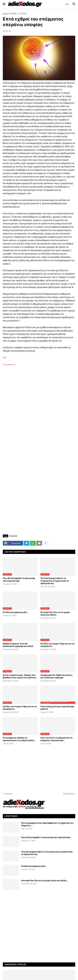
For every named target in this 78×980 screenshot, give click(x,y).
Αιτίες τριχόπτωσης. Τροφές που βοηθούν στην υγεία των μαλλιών (20, 676)
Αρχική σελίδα (10, 14)
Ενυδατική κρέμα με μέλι (15, 612)
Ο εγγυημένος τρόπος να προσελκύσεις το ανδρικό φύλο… (19, 739)
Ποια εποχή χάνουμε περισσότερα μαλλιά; (57, 708)
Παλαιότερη (68, 794)
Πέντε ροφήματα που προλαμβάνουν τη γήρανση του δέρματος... (47, 824)
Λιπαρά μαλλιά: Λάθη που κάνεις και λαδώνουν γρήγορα (57, 676)
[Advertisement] (40, 396)
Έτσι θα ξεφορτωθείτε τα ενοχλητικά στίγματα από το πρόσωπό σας (55, 581)
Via (4, 357)
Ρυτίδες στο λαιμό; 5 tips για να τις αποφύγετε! (57, 645)
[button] (4, 4)
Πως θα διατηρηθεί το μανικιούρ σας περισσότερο (19, 579)
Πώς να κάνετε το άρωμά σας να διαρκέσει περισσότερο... (56, 739)
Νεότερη (8, 794)
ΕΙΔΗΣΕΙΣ (23, 14)
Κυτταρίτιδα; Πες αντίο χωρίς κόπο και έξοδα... (55, 613)
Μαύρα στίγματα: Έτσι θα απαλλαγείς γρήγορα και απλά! (18, 645)
